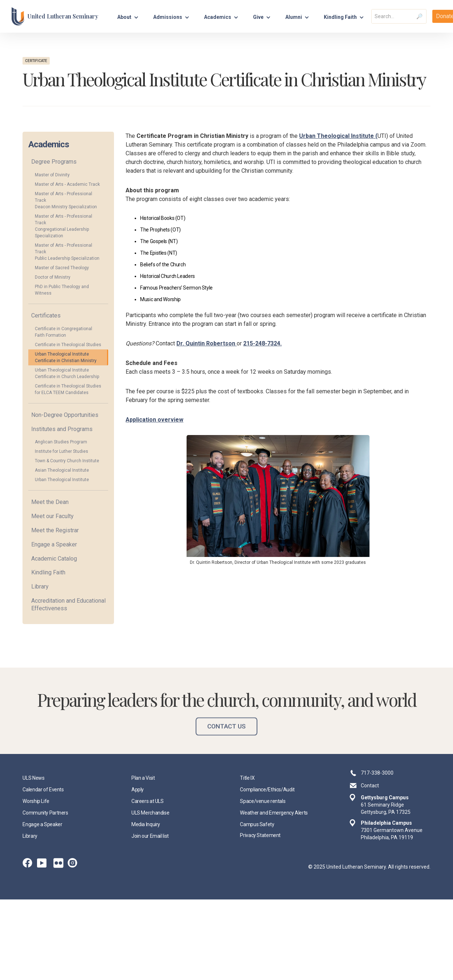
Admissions (168, 17)
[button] (128, 16)
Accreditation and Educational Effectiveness (68, 604)
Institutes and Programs (62, 429)
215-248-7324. (262, 343)
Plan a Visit (143, 778)
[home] (55, 16)
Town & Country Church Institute (67, 461)
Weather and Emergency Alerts (274, 813)
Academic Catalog (54, 559)
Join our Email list (150, 836)
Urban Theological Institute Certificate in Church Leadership (67, 373)
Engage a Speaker (54, 544)
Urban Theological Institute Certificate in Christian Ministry (66, 357)
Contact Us (226, 737)
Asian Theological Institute (62, 470)
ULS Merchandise (150, 813)
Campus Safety (257, 824)
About (124, 17)
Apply (138, 790)
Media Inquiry (146, 824)
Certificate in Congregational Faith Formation (64, 332)
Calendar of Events (43, 790)
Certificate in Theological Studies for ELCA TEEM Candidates (68, 389)
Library (40, 587)
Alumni (294, 17)
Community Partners (45, 813)
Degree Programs (54, 162)
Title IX (247, 778)
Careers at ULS (148, 801)
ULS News (33, 778)
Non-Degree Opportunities (65, 415)
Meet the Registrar (55, 530)
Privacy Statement (260, 835)
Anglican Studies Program (61, 442)
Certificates (46, 315)
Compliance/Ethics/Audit (267, 790)
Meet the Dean (50, 502)
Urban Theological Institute (62, 480)
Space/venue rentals (263, 801)
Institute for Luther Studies (62, 451)
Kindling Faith (48, 572)
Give (258, 17)
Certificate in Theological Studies (68, 345)
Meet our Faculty (52, 516)
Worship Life (36, 801)
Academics (218, 17)
